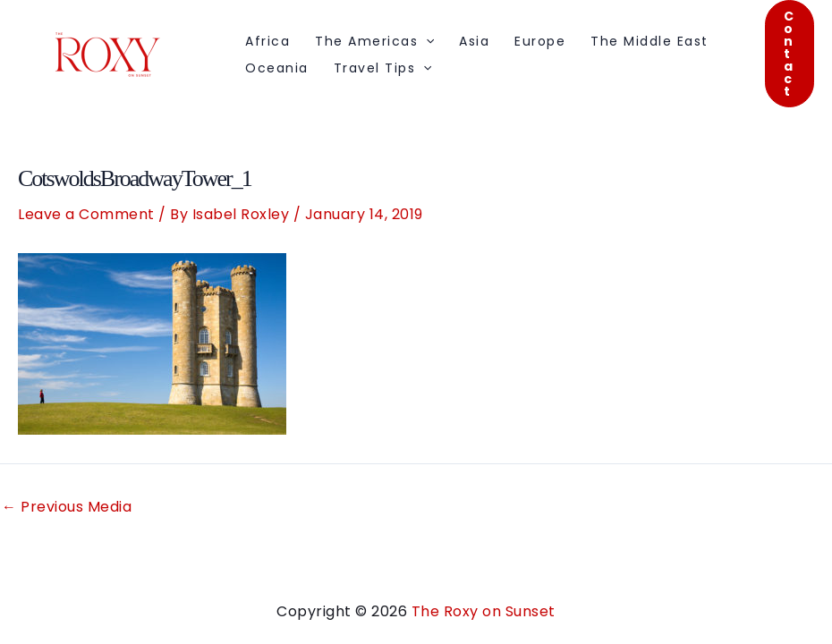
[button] (790, 54)
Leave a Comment (86, 214)
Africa (267, 41)
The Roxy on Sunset (484, 611)
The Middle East (649, 41)
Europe (540, 41)
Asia (474, 41)
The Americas (374, 41)
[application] (426, 41)
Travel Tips (383, 68)
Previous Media (67, 507)
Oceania (277, 68)
